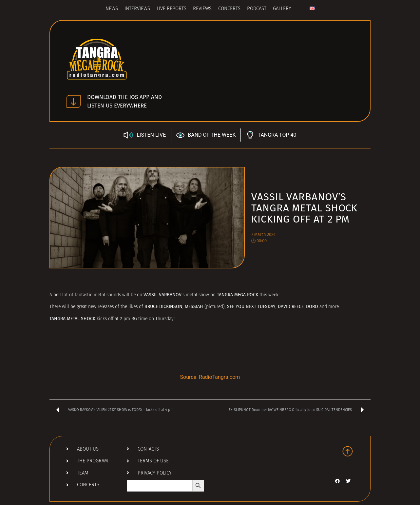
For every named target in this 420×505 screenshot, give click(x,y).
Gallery (282, 9)
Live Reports (172, 9)
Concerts (229, 9)
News (112, 9)
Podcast (257, 9)
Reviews (202, 9)
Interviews (137, 9)
